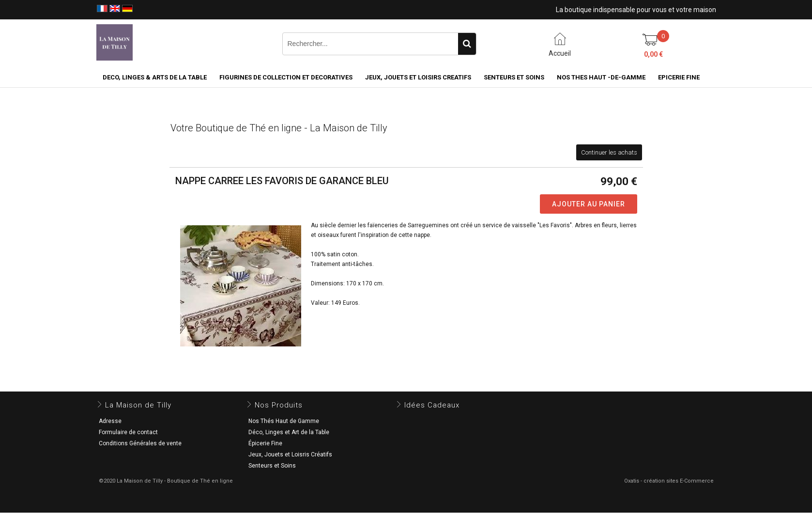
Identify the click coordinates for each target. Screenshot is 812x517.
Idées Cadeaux (432, 405)
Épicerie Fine (265, 443)
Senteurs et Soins (272, 466)
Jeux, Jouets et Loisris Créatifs (290, 454)
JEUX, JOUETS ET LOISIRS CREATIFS (418, 77)
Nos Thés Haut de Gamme (284, 421)
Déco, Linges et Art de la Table (289, 432)
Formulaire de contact (128, 432)
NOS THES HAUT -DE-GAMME (601, 77)
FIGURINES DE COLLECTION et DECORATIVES (286, 77)
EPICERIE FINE (679, 77)
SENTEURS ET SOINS (514, 77)
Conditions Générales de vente (140, 443)
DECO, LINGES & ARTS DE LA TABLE (155, 77)
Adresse (110, 421)
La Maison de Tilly (138, 405)
